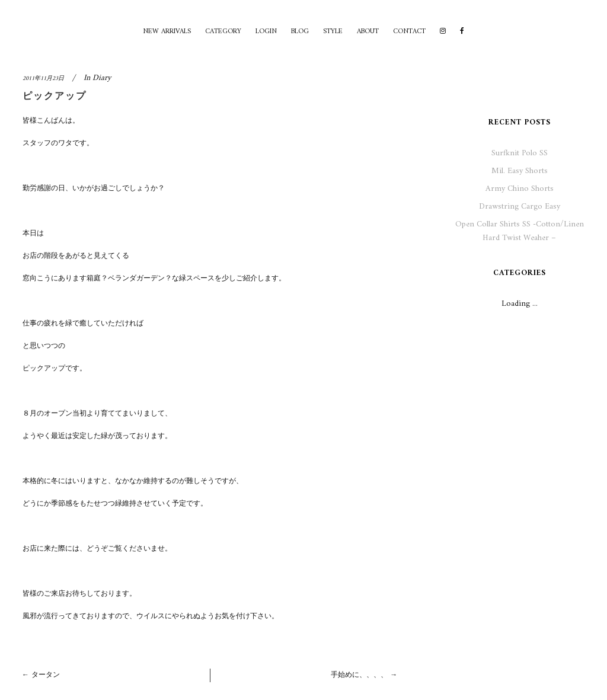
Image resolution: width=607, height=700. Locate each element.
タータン (46, 675)
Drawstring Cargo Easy (520, 207)
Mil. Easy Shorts (520, 171)
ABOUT (368, 32)
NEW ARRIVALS (167, 32)
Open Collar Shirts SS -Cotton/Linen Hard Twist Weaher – (520, 231)
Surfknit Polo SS (520, 153)
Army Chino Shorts (520, 189)
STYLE (333, 32)
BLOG (300, 32)
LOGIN (266, 32)
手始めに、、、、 (359, 675)
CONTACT (409, 32)
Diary (102, 78)
